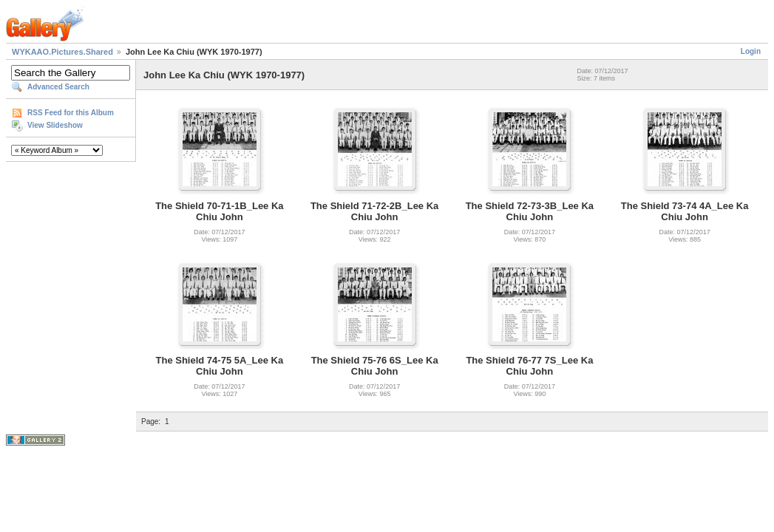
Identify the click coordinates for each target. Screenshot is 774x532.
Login (751, 51)
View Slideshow (55, 125)
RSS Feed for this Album (71, 113)
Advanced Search (58, 87)
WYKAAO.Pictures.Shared (62, 52)
